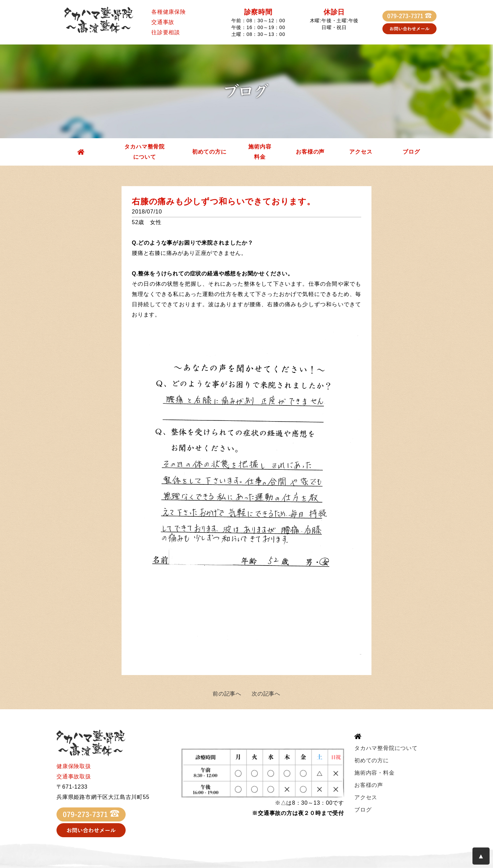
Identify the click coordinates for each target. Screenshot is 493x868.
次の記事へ (266, 694)
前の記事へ (227, 694)
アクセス (361, 152)
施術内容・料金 (375, 773)
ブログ (411, 152)
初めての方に (209, 152)
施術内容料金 (260, 152)
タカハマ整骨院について (144, 152)
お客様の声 (310, 152)
